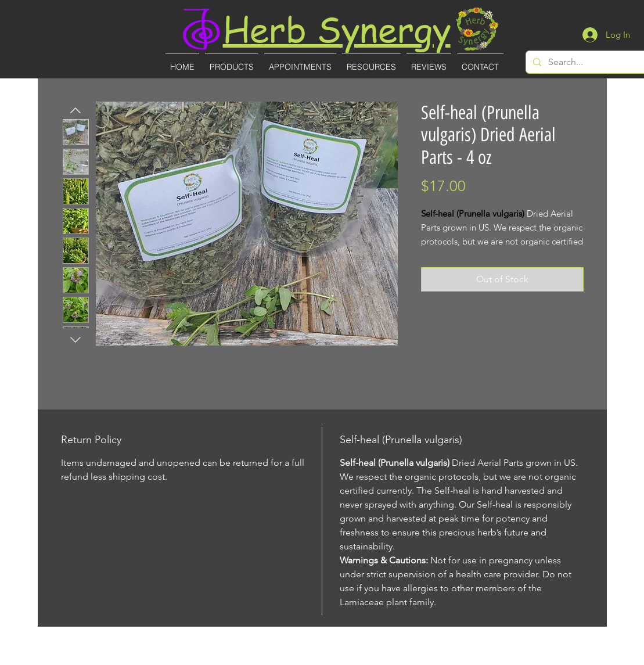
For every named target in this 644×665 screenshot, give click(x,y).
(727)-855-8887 (323, 657)
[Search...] (596, 62)
